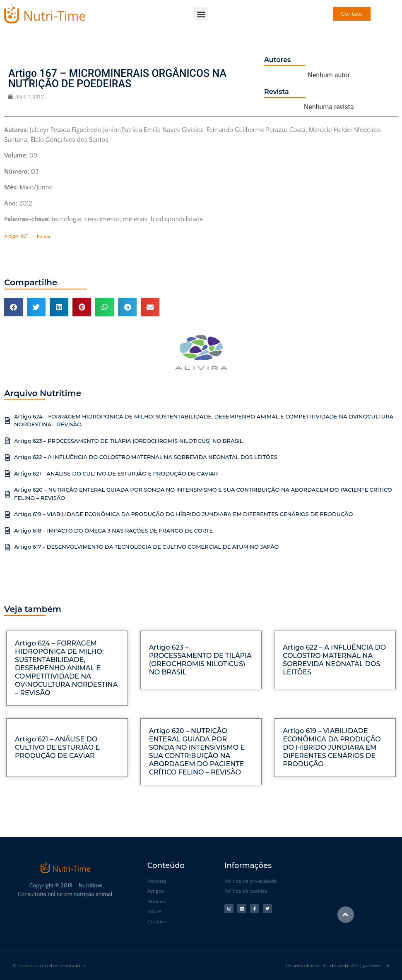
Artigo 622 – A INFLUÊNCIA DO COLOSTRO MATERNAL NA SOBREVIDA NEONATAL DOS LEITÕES (146, 457)
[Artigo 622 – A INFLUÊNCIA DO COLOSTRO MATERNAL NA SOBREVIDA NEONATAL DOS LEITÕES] (7, 457)
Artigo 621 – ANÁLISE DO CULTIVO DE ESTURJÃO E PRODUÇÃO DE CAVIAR (116, 473)
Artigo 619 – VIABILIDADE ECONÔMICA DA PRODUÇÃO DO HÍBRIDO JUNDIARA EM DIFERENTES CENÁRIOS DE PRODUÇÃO (183, 514)
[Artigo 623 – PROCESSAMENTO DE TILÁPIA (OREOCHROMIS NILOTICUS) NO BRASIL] (7, 441)
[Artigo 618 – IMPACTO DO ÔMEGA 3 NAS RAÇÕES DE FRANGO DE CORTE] (7, 531)
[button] (201, 14)
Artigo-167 (16, 237)
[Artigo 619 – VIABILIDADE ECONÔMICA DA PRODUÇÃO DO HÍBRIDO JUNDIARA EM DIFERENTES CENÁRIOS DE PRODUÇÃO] (7, 514)
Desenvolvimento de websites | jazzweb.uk (338, 965)
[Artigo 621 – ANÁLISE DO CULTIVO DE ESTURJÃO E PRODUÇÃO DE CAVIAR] (7, 473)
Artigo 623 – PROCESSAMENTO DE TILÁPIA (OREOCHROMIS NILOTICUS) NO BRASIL (129, 441)
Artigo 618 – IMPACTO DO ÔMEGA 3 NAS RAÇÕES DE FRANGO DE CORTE (113, 531)
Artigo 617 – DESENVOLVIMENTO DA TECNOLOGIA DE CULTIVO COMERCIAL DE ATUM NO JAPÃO (147, 547)
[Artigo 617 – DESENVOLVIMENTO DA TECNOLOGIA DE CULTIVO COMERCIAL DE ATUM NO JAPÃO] (7, 547)
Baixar (44, 237)
